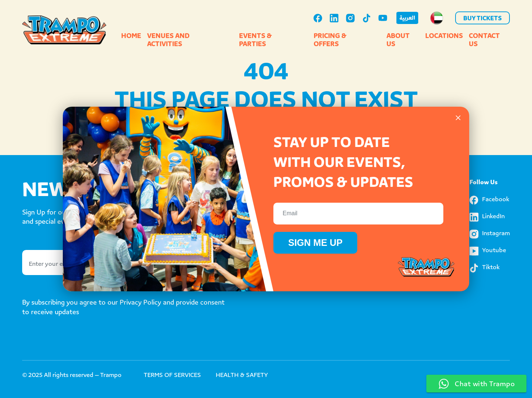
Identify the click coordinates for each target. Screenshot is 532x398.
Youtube (488, 251)
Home (131, 37)
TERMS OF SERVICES (172, 376)
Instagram (490, 234)
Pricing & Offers (330, 41)
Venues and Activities (168, 41)
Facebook (489, 200)
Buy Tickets (482, 19)
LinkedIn (487, 217)
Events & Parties (255, 41)
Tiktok (485, 268)
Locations (444, 37)
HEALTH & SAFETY (242, 376)
